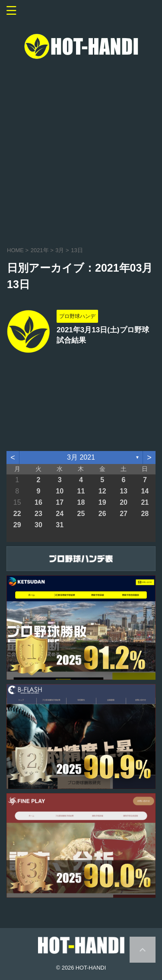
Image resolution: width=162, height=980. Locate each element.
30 (38, 525)
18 (81, 502)
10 (60, 491)
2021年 (40, 250)
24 (60, 514)
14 (145, 491)
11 (81, 491)
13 (124, 491)
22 (17, 514)
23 (38, 514)
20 (124, 502)
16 (38, 502)
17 (60, 502)
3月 (60, 250)
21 (145, 502)
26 (102, 514)
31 (60, 525)
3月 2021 (81, 457)
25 (81, 514)
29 (17, 525)
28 (145, 514)
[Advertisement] (81, 151)
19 (102, 502)
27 (124, 514)
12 (102, 491)
